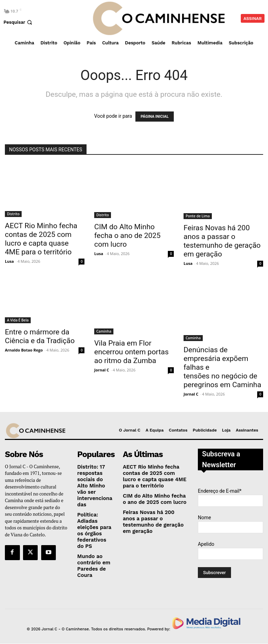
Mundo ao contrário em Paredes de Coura (91, 549)
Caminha (104, 331)
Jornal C (102, 370)
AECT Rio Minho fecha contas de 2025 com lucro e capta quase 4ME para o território (41, 239)
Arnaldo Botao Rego (24, 350)
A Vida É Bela (18, 320)
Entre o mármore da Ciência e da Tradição (40, 336)
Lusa (9, 261)
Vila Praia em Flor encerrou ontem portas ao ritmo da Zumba (131, 352)
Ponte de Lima (198, 216)
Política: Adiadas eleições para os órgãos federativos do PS (93, 517)
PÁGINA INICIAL (155, 117)
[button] (18, 22)
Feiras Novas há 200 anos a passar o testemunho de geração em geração (222, 241)
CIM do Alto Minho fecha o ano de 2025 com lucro (127, 236)
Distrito (13, 214)
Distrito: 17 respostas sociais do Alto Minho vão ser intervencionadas (94, 479)
